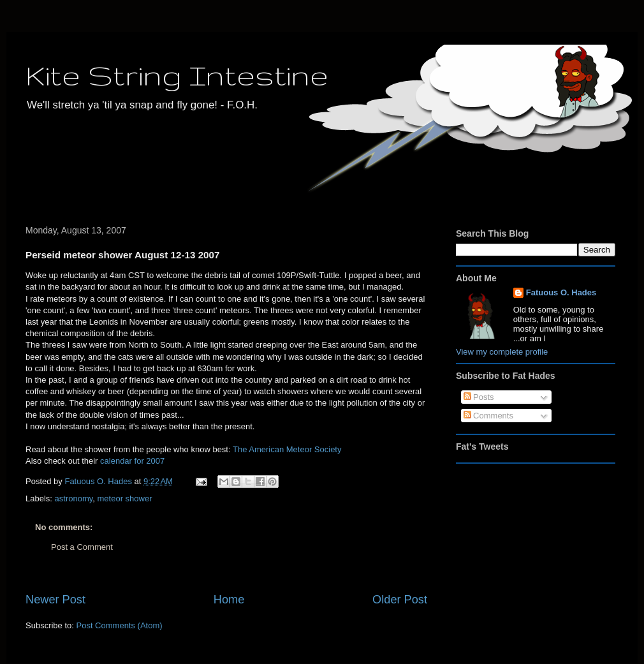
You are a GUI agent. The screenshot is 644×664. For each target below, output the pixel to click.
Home (229, 600)
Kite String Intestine (177, 75)
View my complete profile (502, 352)
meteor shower (125, 498)
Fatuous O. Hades (561, 292)
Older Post (400, 600)
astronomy (74, 498)
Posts (479, 397)
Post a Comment (82, 547)
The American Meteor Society (287, 449)
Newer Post (55, 600)
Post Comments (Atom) (120, 625)
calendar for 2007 (132, 461)
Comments (488, 416)
